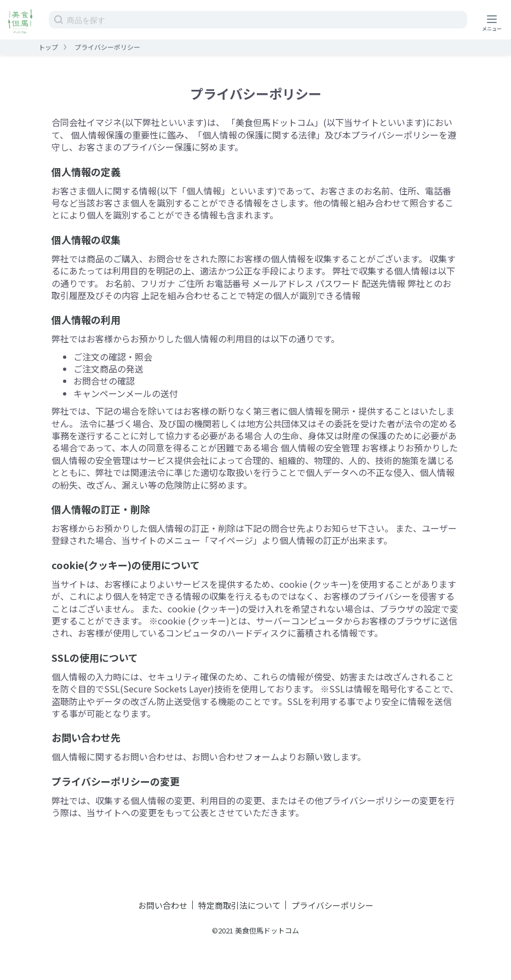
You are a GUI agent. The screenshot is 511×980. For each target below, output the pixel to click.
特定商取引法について (239, 905)
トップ (48, 47)
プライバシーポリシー (332, 905)
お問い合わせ (163, 905)
